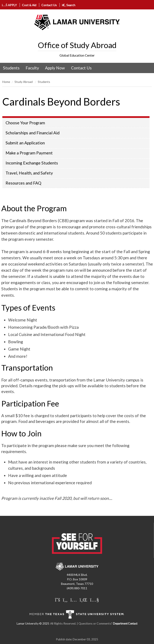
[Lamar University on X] (58, 600)
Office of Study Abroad (77, 45)
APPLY (9, 5)
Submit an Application (25, 143)
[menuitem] (11, 68)
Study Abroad (24, 82)
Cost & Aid (29, 5)
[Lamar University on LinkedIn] (83, 600)
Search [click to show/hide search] (69, 5)
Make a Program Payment (29, 153)
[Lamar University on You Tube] (94, 600)
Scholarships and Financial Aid (33, 133)
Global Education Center (77, 55)
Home (6, 82)
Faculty (32, 68)
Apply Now (55, 68)
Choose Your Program (25, 123)
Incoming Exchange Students (32, 163)
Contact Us (49, 5)
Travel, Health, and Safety (29, 173)
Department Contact (125, 624)
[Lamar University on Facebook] (65, 600)
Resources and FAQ (23, 183)
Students (11, 68)
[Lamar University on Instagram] (74, 600)
